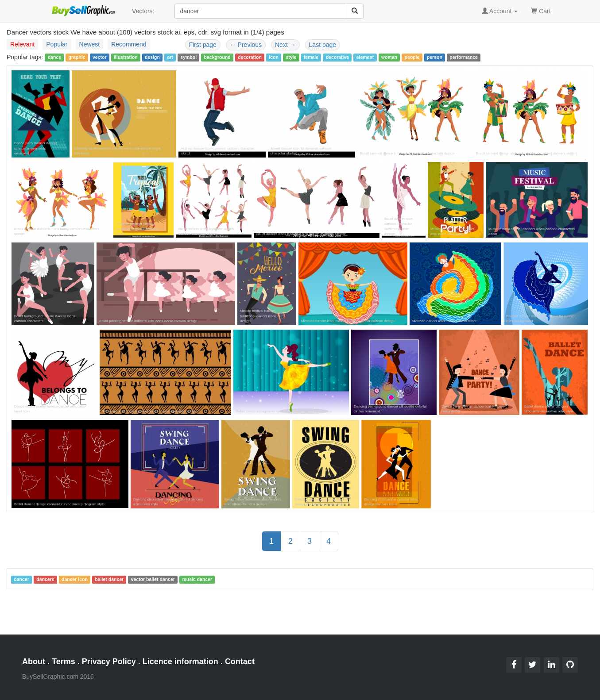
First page (203, 45)
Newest (90, 44)
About (34, 662)
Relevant (22, 44)
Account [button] (500, 11)
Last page (323, 45)
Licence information (180, 662)
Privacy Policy (109, 662)
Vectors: (143, 11)
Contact (240, 662)
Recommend (129, 44)
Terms (64, 662)
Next (285, 45)
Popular (57, 44)
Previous (246, 45)
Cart (541, 10)
